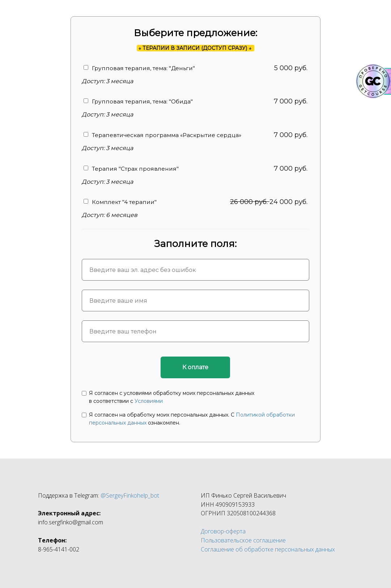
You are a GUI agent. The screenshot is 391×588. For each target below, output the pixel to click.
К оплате (195, 367)
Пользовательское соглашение (243, 540)
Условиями (149, 401)
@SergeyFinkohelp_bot (130, 495)
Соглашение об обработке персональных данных (268, 549)
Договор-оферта (223, 531)
